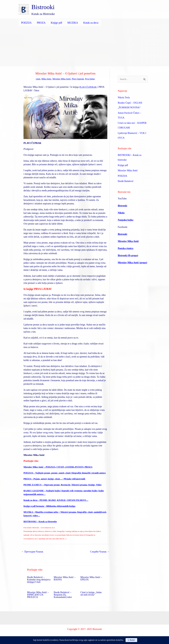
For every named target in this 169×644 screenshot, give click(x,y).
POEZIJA (26, 23)
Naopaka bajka (126, 220)
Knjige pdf (56, 23)
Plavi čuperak (79, 79)
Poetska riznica (125, 248)
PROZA (41, 23)
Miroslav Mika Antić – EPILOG (91, 582)
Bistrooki (43, 7)
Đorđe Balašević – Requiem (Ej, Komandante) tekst (63, 598)
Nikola (121, 213)
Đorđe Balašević (126, 181)
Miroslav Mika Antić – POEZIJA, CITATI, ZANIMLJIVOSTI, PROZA (60, 467)
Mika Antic (45, 79)
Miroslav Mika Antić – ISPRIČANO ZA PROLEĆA (38, 598)
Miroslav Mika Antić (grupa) (132, 263)
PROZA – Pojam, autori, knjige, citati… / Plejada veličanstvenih (56, 482)
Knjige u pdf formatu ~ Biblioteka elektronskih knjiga (51, 510)
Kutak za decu (91, 23)
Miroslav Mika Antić (61, 79)
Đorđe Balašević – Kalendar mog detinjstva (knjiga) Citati (39, 583)
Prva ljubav (92, 79)
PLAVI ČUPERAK (89, 87)
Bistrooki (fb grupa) (128, 256)
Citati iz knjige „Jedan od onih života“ (91, 597)
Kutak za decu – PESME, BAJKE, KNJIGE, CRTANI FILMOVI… (58, 504)
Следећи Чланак (100, 555)
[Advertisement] (84, 46)
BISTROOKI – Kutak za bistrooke (41, 525)
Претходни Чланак (32, 555)
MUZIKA (73, 23)
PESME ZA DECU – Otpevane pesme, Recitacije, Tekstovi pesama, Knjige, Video (65, 488)
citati (36, 79)
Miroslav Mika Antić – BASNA (65, 582)
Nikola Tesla (124, 98)
